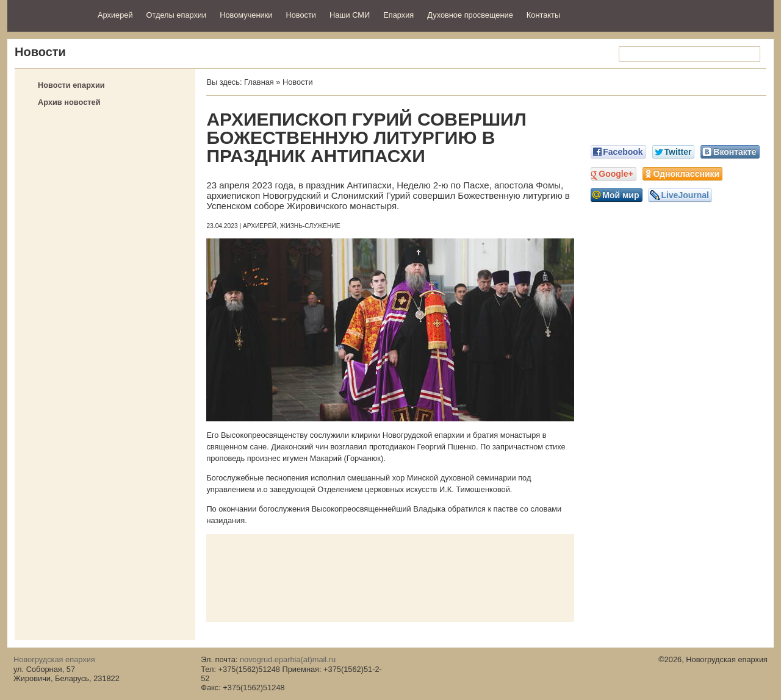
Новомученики (246, 15)
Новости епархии (71, 85)
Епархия (398, 15)
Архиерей (115, 15)
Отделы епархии (177, 15)
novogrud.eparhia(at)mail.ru (288, 659)
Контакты (543, 15)
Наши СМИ (350, 15)
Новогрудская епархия (49, 14)
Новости (301, 15)
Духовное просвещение (470, 15)
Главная (259, 82)
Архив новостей (69, 102)
